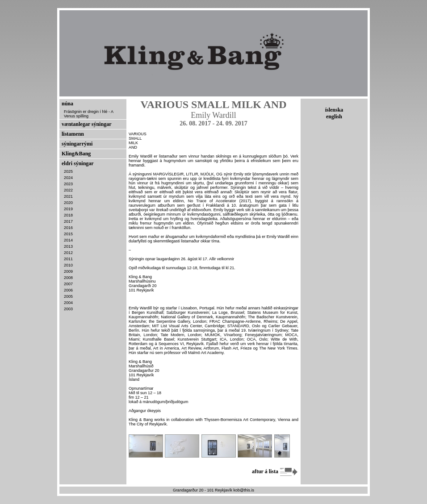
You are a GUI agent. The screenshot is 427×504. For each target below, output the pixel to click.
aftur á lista (275, 471)
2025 (68, 171)
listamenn (73, 134)
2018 (68, 215)
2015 (68, 234)
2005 (68, 296)
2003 (68, 309)
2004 (68, 303)
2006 (68, 290)
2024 (68, 178)
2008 (68, 278)
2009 (68, 271)
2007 (68, 284)
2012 (68, 253)
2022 (68, 190)
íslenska (334, 110)
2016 (68, 228)
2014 (68, 240)
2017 (68, 221)
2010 (68, 265)
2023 (68, 184)
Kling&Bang (76, 154)
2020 (68, 203)
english (334, 117)
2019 (68, 209)
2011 (68, 259)
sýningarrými (77, 144)
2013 (68, 246)
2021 (68, 196)
